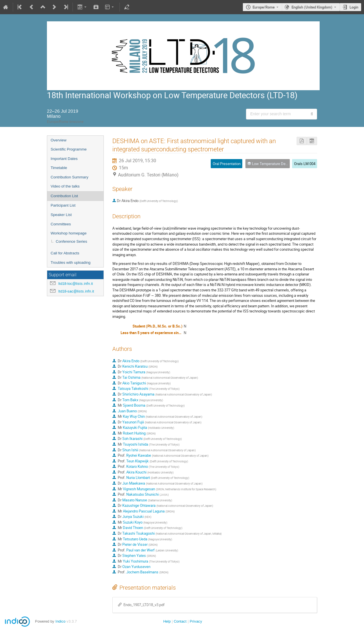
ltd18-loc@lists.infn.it (76, 284)
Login (354, 7)
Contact (180, 621)
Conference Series (71, 241)
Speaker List (61, 215)
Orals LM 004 (305, 164)
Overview (59, 140)
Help (167, 621)
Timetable (59, 168)
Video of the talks (65, 186)
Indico (60, 621)
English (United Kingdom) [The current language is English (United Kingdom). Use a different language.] (312, 7)
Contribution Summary (70, 177)
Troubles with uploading (71, 262)
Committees (61, 224)
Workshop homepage (69, 233)
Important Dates (64, 159)
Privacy (196, 621)
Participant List (63, 205)
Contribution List (64, 196)
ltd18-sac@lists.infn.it (76, 291)
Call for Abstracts (65, 253)
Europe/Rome (264, 7)
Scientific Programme (69, 149)
